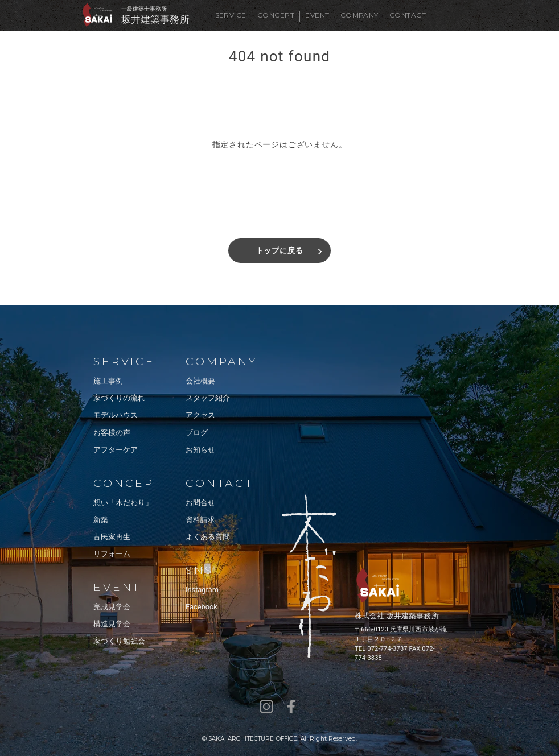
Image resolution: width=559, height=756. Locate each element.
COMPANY (359, 15)
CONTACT (408, 15)
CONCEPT (276, 15)
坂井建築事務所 (155, 20)
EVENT (317, 15)
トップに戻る (280, 251)
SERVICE (231, 15)
